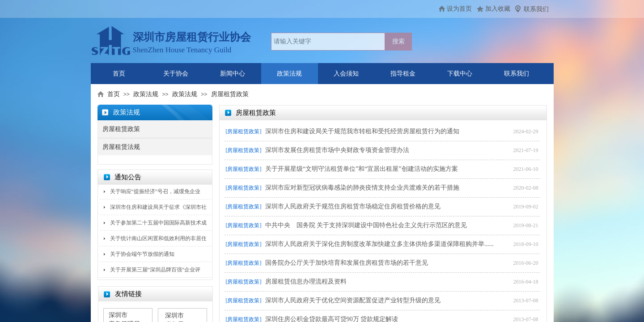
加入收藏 (498, 9)
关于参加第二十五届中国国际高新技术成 (158, 223)
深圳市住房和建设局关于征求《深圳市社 (158, 207)
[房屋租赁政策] (244, 131)
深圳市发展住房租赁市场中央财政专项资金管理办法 (337, 150)
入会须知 (346, 74)
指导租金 (403, 74)
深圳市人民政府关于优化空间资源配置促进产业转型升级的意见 (353, 300)
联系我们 (536, 9)
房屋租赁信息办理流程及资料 (306, 282)
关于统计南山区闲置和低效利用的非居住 (158, 238)
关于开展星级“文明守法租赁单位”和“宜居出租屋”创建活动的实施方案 (362, 169)
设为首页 (459, 9)
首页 (119, 74)
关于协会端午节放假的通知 (142, 254)
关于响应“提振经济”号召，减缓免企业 (155, 191)
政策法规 (289, 74)
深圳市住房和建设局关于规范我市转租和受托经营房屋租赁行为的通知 (362, 131)
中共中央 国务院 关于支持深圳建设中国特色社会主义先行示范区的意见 (366, 225)
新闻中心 (233, 74)
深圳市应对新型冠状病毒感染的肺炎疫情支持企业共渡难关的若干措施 (362, 188)
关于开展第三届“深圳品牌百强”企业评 (155, 270)
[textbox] (328, 42)
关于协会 (176, 74)
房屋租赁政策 (230, 94)
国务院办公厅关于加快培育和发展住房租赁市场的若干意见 (347, 263)
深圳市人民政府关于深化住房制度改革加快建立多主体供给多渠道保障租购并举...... (379, 244)
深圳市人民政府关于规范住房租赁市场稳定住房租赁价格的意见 (353, 206)
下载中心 (460, 74)
